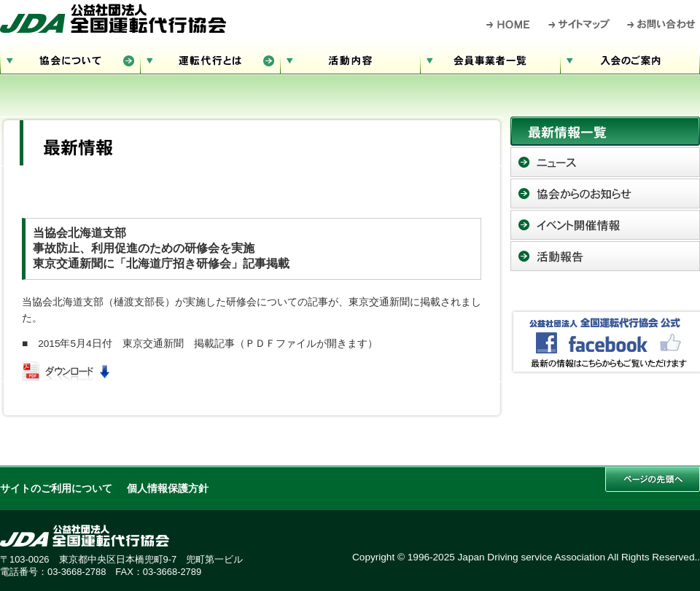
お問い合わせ (662, 24)
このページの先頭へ (653, 479)
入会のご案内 (630, 59)
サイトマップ (580, 24)
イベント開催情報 (605, 225)
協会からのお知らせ (605, 193)
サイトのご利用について (56, 489)
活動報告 (605, 256)
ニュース (605, 162)
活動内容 (350, 59)
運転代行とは (210, 59)
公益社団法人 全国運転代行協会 (113, 18)
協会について (70, 59)
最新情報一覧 (605, 131)
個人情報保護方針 (168, 489)
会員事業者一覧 (490, 59)
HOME (509, 24)
